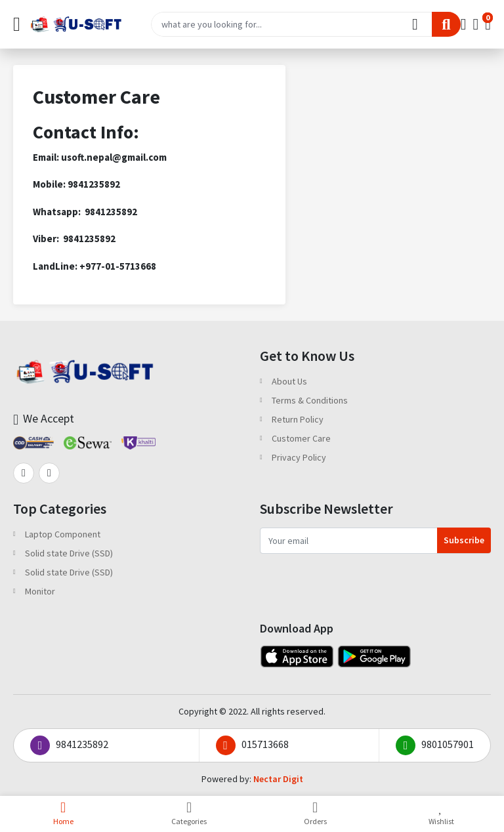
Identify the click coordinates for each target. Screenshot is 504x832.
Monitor (40, 591)
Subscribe (464, 540)
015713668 (252, 745)
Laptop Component (63, 534)
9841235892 (69, 745)
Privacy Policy (299, 457)
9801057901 (435, 745)
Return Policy (298, 419)
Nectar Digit (278, 779)
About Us (289, 381)
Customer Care (301, 438)
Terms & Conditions (310, 400)
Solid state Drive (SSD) (69, 553)
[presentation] (360, 579)
